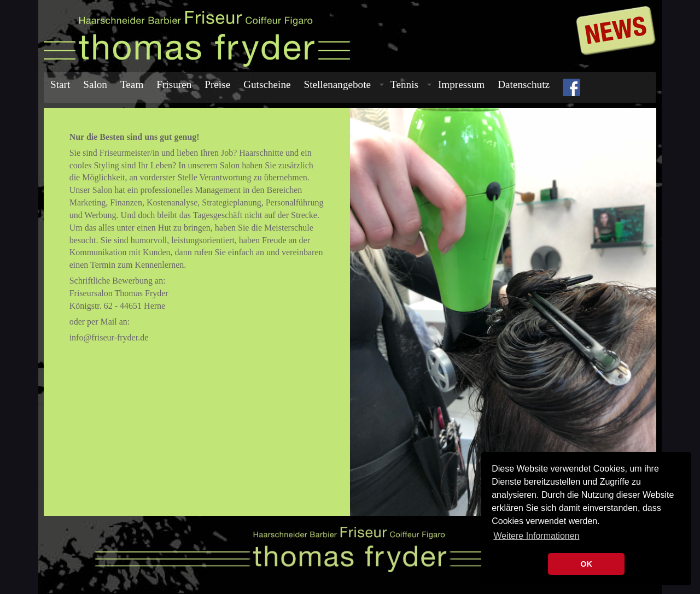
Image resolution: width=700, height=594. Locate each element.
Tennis (411, 84)
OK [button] (586, 564)
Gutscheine (267, 84)
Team (132, 84)
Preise (217, 84)
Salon (95, 84)
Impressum (461, 84)
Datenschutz (524, 84)
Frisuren (174, 84)
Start (60, 84)
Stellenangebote (344, 84)
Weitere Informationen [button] (536, 536)
